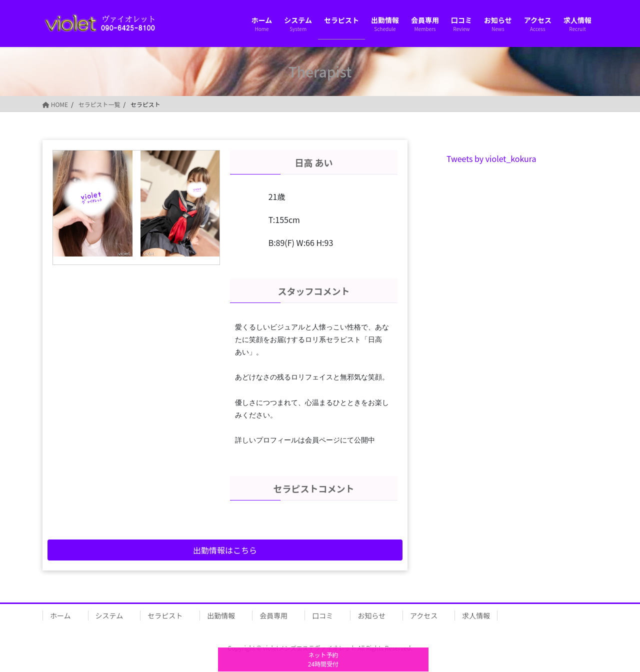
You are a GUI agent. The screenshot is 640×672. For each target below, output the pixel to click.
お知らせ (371, 615)
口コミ (322, 615)
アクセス (424, 615)
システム (109, 615)
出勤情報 (221, 615)
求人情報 (476, 615)
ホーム (60, 615)
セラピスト (165, 615)
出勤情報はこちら (225, 550)
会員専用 (273, 615)
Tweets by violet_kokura (491, 158)
